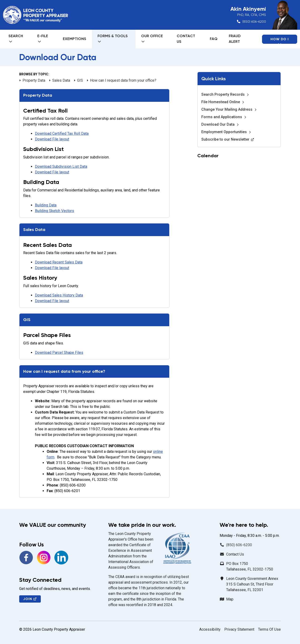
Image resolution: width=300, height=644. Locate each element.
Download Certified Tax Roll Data (62, 134)
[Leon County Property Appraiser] (35, 15)
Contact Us (186, 39)
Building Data (46, 205)
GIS (78, 80)
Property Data (32, 80)
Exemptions (75, 39)
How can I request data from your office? (122, 80)
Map (230, 599)
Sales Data (60, 80)
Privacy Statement (239, 629)
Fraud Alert (235, 39)
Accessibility (210, 629)
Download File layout (52, 139)
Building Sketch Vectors (54, 211)
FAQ (214, 39)
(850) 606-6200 (254, 22)
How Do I (280, 40)
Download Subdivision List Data (61, 166)
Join (30, 599)
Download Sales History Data (59, 295)
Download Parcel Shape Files (59, 353)
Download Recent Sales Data (59, 262)
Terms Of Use (269, 629)
